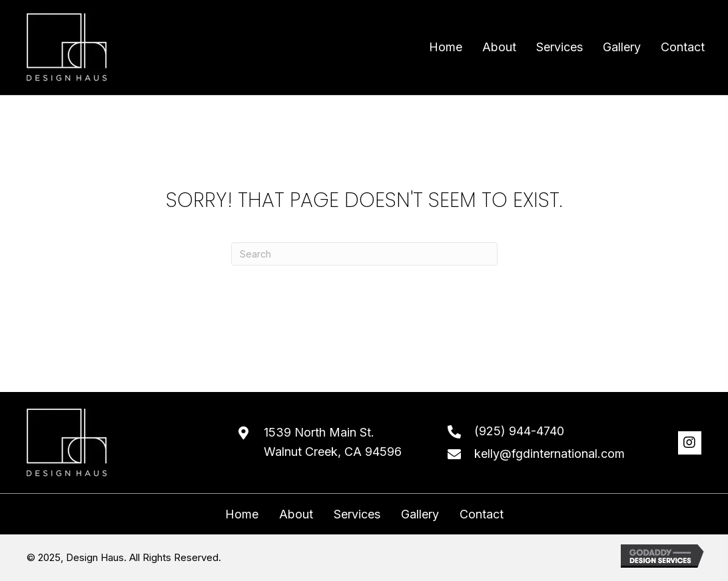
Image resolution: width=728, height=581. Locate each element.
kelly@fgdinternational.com (549, 454)
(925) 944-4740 (519, 431)
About (296, 514)
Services (357, 514)
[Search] (364, 254)
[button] (690, 443)
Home (242, 514)
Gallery (420, 514)
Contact (482, 514)
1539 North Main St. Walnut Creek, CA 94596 (333, 442)
